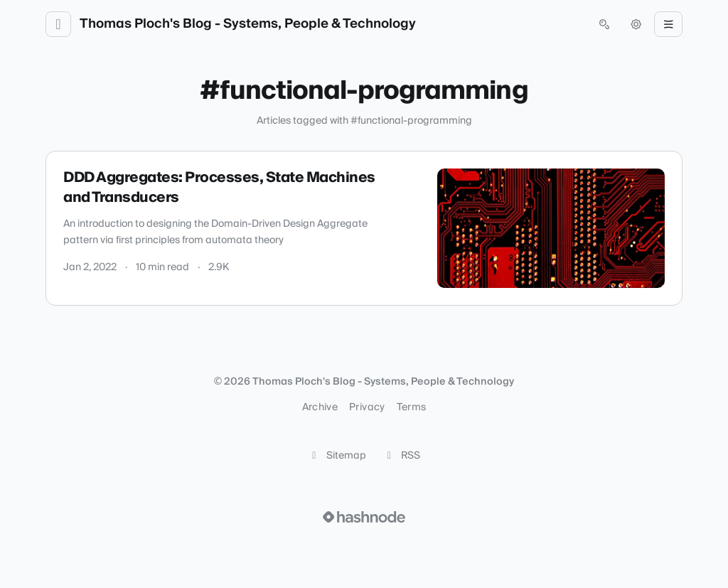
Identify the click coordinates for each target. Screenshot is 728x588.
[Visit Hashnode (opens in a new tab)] (364, 517)
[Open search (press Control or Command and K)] (604, 24)
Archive (320, 407)
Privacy (367, 407)
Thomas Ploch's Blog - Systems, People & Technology (248, 24)
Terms (412, 407)
